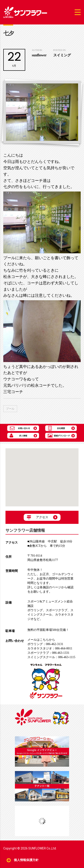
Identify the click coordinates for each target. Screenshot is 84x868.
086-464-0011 (50, 648)
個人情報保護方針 (26, 860)
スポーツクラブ (57, 610)
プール (10, 409)
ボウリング (35, 610)
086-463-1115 (51, 657)
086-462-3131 (45, 644)
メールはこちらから (41, 640)
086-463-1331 (48, 653)
